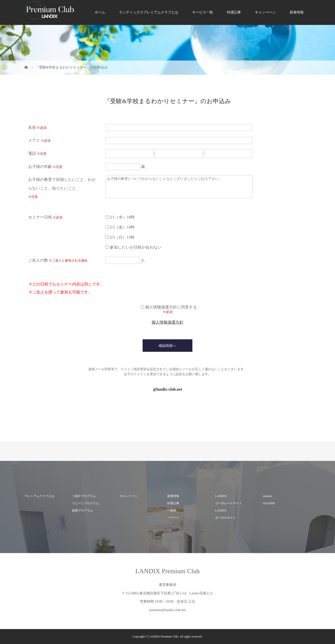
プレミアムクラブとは (39, 496)
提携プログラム (82, 510)
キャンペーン (265, 12)
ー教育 (172, 510)
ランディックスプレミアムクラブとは (149, 12)
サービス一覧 (203, 12)
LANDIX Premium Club (168, 571)
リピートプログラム (85, 503)
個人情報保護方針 (167, 322)
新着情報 (297, 12)
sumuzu (267, 496)
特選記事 (234, 12)
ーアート (173, 518)
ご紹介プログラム (84, 496)
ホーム (100, 12)
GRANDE (269, 503)
